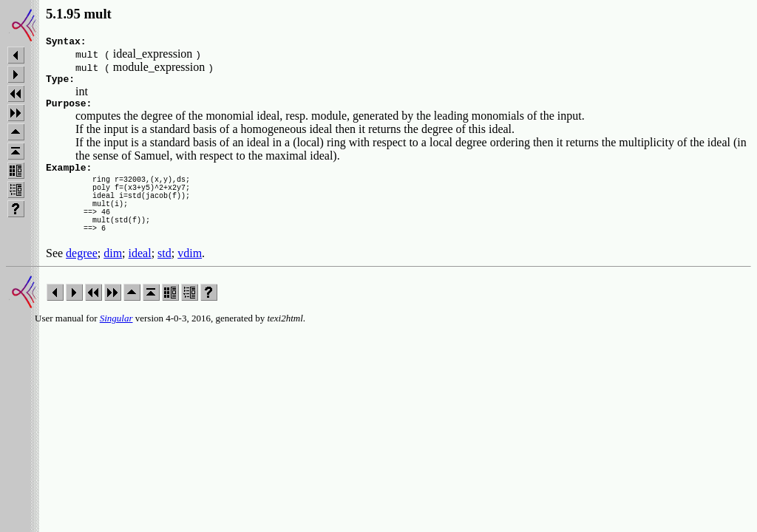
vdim (190, 277)
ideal (140, 277)
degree (82, 277)
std (164, 277)
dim (113, 277)
